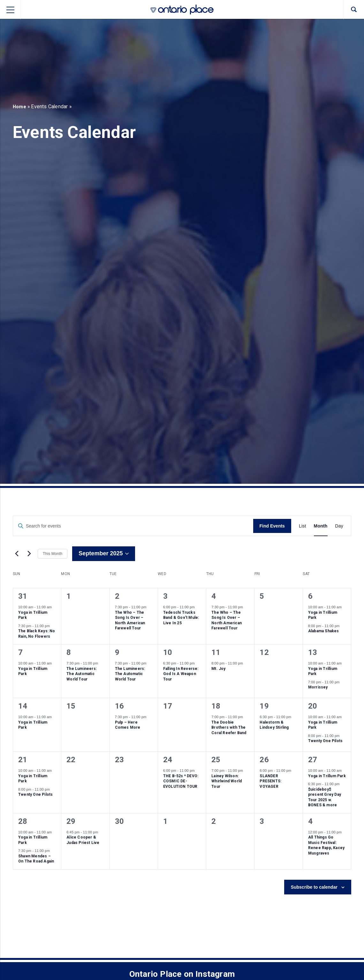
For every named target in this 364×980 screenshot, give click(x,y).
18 (216, 706)
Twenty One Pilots (325, 741)
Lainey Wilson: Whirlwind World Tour (227, 781)
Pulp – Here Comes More (128, 725)
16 (119, 706)
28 (23, 821)
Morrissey (318, 687)
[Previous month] (17, 554)
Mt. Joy (218, 669)
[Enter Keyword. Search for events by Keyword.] (133, 526)
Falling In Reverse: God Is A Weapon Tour (181, 674)
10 (168, 652)
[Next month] (29, 554)
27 (313, 760)
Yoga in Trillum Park (327, 776)
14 (23, 706)
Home (20, 106)
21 (23, 760)
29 (71, 821)
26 (264, 760)
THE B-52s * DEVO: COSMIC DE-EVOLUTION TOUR (181, 781)
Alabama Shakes (324, 631)
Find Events (272, 526)
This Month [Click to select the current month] (53, 554)
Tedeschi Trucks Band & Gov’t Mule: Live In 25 (181, 618)
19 (264, 706)
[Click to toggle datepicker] (104, 554)
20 (313, 706)
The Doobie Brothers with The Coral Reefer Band (229, 728)
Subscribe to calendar (314, 887)
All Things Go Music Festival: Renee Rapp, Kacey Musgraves (326, 845)
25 (216, 760)
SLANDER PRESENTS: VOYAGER (270, 781)
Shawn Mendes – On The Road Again (36, 859)
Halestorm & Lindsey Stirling (274, 725)
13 (313, 652)
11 (216, 652)
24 (168, 760)
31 (23, 596)
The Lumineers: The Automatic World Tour (82, 674)
